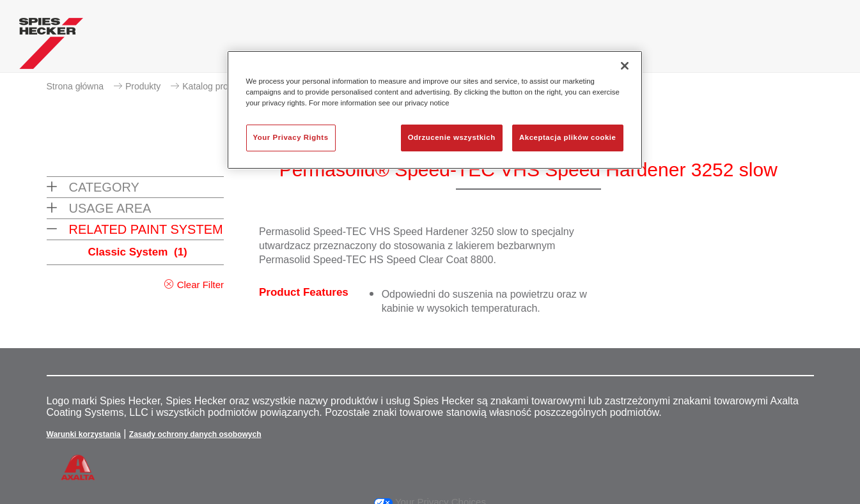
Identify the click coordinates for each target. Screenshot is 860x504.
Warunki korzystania (84, 434)
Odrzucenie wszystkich (452, 137)
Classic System (138, 252)
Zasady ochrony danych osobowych (195, 434)
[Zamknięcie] (625, 66)
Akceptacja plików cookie (567, 137)
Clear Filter (200, 285)
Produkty (143, 86)
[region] (435, 110)
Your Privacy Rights (291, 137)
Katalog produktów (219, 86)
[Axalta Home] (51, 47)
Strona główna (75, 86)
